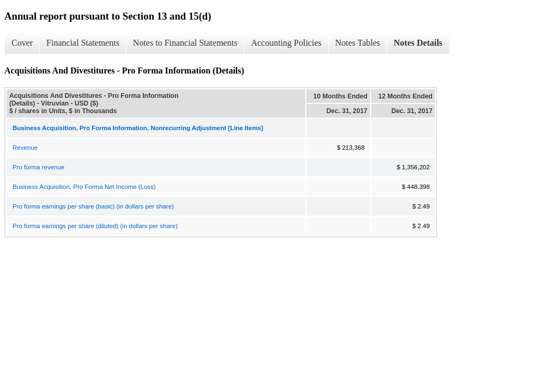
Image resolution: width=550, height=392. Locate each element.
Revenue (25, 148)
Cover (22, 43)
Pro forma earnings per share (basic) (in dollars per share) (93, 206)
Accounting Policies (286, 43)
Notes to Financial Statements (185, 43)
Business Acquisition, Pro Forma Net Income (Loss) (84, 187)
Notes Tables (358, 43)
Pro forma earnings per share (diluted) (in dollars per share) (95, 226)
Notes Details (418, 43)
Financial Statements (83, 43)
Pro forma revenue (38, 167)
